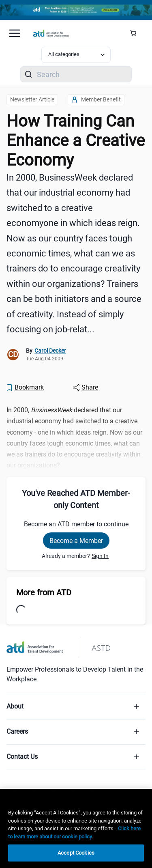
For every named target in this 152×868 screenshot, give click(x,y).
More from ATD (44, 592)
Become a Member (76, 541)
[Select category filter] (76, 55)
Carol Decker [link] (50, 351)
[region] (76, 829)
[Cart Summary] (136, 33)
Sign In (100, 556)
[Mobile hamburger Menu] (15, 33)
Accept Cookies (76, 853)
